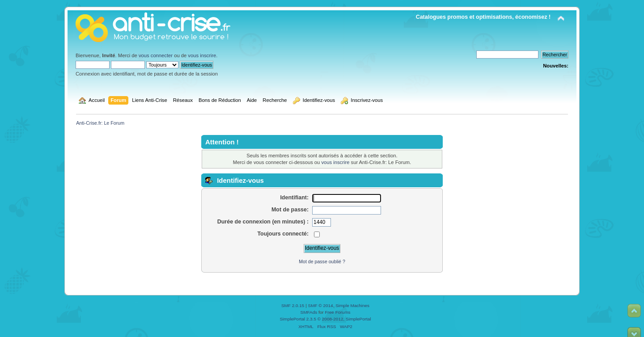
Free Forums (337, 312)
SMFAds (309, 312)
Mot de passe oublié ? (322, 261)
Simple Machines (352, 305)
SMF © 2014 (321, 305)
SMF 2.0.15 (293, 305)
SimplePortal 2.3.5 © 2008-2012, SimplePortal (325, 319)
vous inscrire (202, 55)
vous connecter (156, 55)
